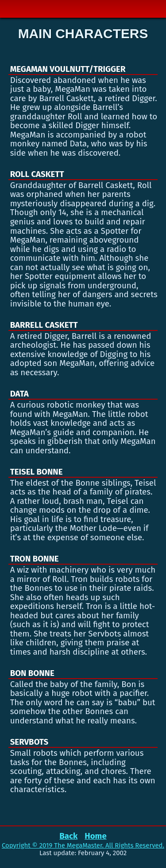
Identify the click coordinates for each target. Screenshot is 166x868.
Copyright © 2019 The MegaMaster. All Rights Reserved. (83, 845)
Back (68, 836)
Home (95, 836)
